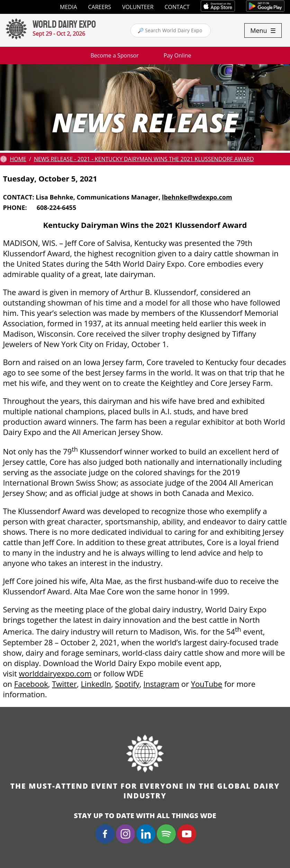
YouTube (207, 684)
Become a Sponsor (114, 55)
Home (18, 159)
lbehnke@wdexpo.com (197, 197)
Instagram (161, 684)
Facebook (31, 684)
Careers (100, 7)
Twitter (64, 684)
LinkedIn (96, 684)
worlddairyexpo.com (55, 673)
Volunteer (138, 7)
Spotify (127, 684)
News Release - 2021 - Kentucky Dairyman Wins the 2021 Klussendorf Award (144, 159)
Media (68, 7)
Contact (177, 7)
